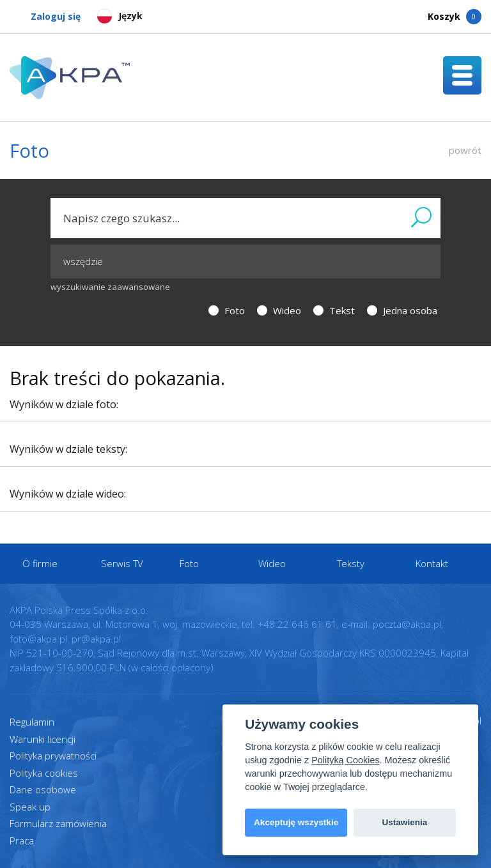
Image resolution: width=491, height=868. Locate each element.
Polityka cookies (44, 773)
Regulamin (32, 722)
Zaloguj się (45, 17)
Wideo (279, 310)
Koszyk (455, 17)
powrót (465, 150)
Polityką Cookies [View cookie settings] (345, 760)
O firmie (40, 563)
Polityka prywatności (53, 756)
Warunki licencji (43, 739)
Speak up (30, 807)
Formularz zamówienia (58, 823)
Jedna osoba (402, 310)
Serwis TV (122, 563)
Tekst (334, 310)
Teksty (351, 563)
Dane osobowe (43, 789)
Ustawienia (404, 822)
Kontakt (432, 563)
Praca (22, 841)
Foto (227, 310)
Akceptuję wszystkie (296, 822)
